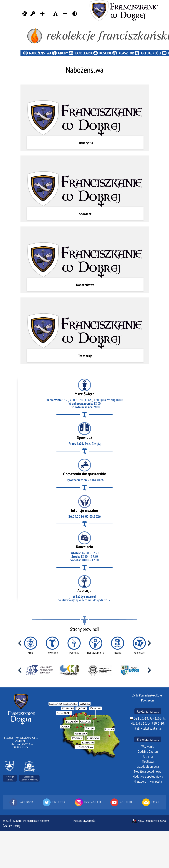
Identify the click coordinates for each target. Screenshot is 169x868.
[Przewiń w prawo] (149, 643)
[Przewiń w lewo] (20, 643)
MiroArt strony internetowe (149, 821)
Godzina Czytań (148, 751)
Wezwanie (148, 746)
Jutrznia (148, 756)
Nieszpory (140, 781)
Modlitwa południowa (148, 771)
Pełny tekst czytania (148, 728)
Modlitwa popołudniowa (148, 776)
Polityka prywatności (84, 821)
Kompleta (156, 781)
